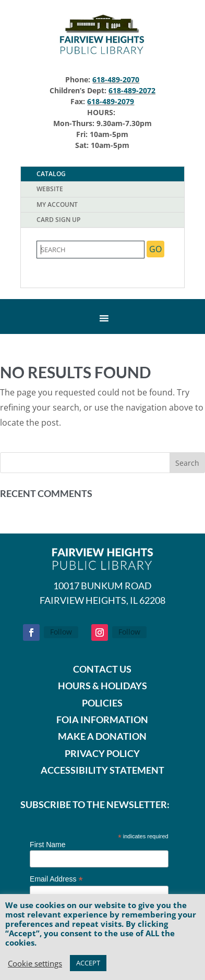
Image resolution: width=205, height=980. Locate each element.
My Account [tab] (57, 204)
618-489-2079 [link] (111, 101)
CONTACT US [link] (102, 669)
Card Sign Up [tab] (58, 220)
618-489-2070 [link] (116, 79)
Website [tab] (50, 189)
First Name (47, 845)
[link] (103, 55)
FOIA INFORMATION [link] (102, 720)
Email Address (56, 879)
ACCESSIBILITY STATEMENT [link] (103, 770)
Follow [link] (61, 632)
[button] (187, 463)
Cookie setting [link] (35, 963)
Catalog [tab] (51, 174)
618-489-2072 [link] (132, 90)
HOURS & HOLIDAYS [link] (103, 686)
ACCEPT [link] (88, 963)
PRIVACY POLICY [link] (102, 753)
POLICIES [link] (102, 703)
